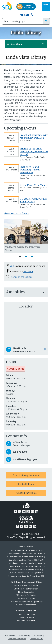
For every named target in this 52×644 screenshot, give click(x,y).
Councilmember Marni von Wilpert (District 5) (26, 563)
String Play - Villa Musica (34, 185)
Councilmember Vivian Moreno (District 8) (26, 573)
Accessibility (39, 635)
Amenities (23, 292)
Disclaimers (10, 635)
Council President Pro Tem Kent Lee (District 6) (26, 566)
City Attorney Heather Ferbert (26, 589)
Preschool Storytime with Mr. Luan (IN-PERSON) (34, 136)
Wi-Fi (12, 266)
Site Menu (23, 44)
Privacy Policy (24, 635)
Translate (26, 15)
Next (45, 239)
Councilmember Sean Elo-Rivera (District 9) (26, 576)
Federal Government (26, 621)
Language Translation (17, 639)
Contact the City (36, 639)
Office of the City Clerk (26, 598)
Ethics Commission (26, 592)
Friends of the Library (21, 277)
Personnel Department (26, 605)
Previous (7, 239)
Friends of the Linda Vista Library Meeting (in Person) (34, 152)
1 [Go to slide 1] (20, 256)
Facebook (28, 271)
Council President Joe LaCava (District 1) (26, 550)
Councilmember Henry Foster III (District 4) (26, 560)
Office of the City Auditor (26, 595)
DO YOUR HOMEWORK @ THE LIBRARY (34, 200)
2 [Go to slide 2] (26, 256)
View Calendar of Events (16, 213)
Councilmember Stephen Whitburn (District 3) (26, 557)
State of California (26, 618)
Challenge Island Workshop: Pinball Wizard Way (30, 170)
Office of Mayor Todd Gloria (26, 585)
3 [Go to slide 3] (32, 256)
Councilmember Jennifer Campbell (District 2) (26, 554)
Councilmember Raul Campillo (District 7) (26, 570)
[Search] (22, 21)
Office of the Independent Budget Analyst (26, 602)
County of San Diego (26, 614)
